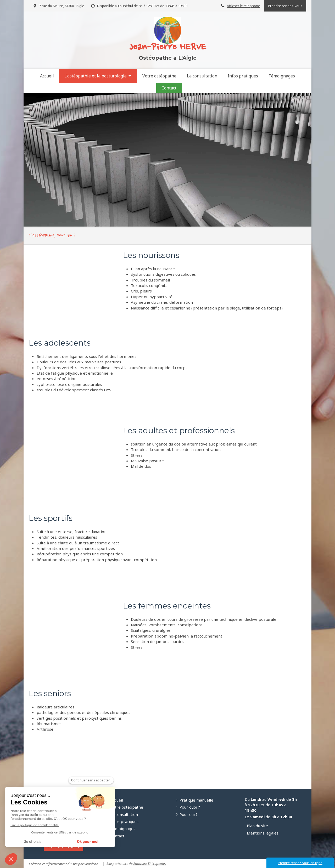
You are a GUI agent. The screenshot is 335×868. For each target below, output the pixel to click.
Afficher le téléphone (244, 6)
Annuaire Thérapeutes (150, 864)
